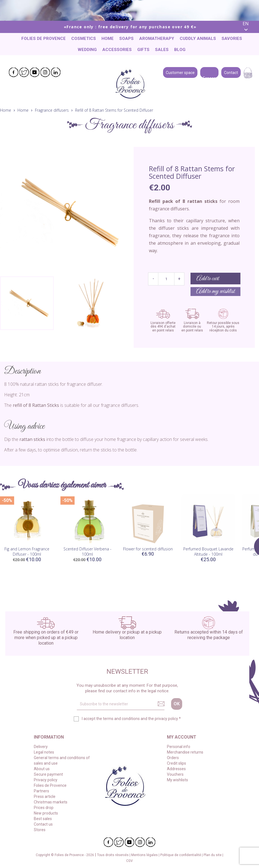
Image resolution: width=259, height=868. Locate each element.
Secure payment (48, 774)
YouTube (35, 72)
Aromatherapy (157, 39)
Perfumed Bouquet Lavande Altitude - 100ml (208, 552)
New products (46, 813)
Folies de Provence (44, 39)
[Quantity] (166, 279)
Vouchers (175, 774)
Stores (40, 830)
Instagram (45, 72)
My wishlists (177, 780)
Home (108, 39)
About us (42, 769)
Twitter (24, 72)
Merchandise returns (185, 752)
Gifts (143, 50)
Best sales (43, 819)
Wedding (87, 50)
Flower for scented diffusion (148, 549)
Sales (162, 50)
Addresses (176, 769)
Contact (231, 72)
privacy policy (166, 719)
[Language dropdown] (249, 27)
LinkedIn (56, 72)
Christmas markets (51, 802)
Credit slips (177, 763)
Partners (41, 791)
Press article (45, 796)
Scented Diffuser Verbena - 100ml (87, 552)
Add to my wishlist (215, 291)
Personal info (179, 747)
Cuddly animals (198, 39)
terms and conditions (121, 719)
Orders (173, 758)
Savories (232, 39)
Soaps (126, 39)
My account (182, 737)
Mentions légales (145, 855)
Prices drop (44, 808)
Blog (180, 50)
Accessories (117, 50)
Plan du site (213, 855)
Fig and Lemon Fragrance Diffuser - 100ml (27, 552)
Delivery (41, 747)
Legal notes (44, 752)
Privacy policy (46, 780)
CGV (129, 861)
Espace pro (209, 72)
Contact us (43, 824)
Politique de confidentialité (181, 855)
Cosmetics (84, 39)
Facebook (14, 72)
